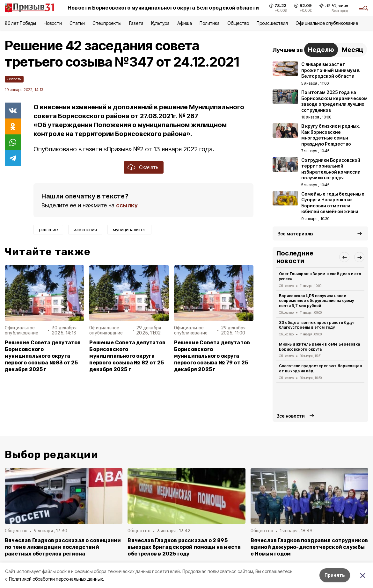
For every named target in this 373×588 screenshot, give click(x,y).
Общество (238, 23)
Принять (335, 575)
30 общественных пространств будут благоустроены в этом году (317, 325)
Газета (136, 23)
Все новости (291, 416)
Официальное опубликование (327, 23)
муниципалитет (129, 229)
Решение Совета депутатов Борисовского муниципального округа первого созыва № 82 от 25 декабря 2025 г (127, 356)
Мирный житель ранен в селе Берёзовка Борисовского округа (319, 347)
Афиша (184, 23)
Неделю (321, 50)
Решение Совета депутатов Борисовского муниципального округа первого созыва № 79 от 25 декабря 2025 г (212, 356)
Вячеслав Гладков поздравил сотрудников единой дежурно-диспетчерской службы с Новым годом (309, 547)
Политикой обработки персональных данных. (57, 579)
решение (48, 229)
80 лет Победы (20, 23)
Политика (210, 23)
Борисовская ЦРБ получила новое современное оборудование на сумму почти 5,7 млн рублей (316, 301)
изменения (85, 229)
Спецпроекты (107, 23)
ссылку (127, 205)
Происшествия (272, 23)
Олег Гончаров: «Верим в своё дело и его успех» (320, 276)
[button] (344, 257)
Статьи (77, 23)
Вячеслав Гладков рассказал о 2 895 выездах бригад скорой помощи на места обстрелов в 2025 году (184, 547)
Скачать (149, 167)
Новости (53, 23)
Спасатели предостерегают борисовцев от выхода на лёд (320, 368)
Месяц (352, 50)
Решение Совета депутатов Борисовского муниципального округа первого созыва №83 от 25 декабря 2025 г (43, 356)
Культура (160, 23)
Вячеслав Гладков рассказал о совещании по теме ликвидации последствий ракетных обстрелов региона (63, 547)
